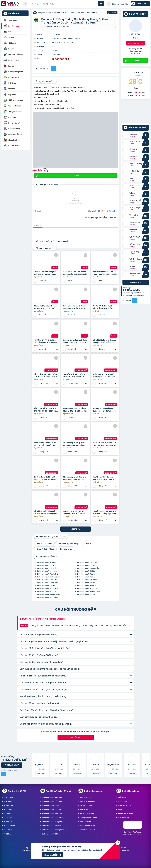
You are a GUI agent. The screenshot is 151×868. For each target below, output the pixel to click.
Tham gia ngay (136, 282)
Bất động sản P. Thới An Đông (49, 577)
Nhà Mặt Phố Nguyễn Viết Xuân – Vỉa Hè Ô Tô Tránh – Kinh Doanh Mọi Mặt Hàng (104, 410)
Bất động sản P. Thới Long (87, 577)
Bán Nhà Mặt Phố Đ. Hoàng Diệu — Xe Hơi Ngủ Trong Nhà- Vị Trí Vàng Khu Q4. (105, 478)
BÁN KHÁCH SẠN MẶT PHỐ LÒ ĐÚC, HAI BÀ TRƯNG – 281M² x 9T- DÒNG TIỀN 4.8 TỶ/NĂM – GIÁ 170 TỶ (46, 375)
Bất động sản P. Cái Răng (87, 565)
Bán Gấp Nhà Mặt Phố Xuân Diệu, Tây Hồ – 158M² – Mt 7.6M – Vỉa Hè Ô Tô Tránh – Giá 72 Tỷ (45, 444)
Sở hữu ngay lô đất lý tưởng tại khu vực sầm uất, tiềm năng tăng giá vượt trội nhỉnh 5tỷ (75, 444)
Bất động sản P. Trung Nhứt (48, 583)
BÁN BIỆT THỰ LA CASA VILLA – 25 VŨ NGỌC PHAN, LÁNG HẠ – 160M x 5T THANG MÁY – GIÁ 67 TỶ (105, 444)
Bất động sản (69, 13)
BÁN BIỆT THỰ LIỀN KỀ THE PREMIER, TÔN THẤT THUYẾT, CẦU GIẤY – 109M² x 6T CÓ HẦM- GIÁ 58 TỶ (75, 512)
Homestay (84, 809)
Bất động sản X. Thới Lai (47, 591)
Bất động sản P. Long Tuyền (88, 568)
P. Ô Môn (7, 834)
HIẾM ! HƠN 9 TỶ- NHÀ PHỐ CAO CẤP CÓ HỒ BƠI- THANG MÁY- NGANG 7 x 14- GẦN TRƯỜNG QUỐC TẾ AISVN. (45, 341)
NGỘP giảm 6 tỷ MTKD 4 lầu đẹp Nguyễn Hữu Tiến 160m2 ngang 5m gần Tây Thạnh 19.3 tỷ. (105, 375)
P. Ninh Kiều (9, 797)
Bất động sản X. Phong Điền (48, 588)
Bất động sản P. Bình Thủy (87, 562)
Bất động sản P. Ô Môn (86, 571)
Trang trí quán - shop (88, 817)
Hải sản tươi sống (87, 813)
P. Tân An (8, 813)
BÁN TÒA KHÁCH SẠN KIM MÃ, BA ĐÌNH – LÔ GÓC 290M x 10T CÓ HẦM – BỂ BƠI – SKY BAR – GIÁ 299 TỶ (46, 410)
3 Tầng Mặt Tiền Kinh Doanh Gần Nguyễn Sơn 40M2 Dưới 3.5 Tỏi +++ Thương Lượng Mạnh (75, 273)
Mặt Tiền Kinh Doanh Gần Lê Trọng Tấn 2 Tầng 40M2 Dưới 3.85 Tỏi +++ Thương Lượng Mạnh (104, 273)
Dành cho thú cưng (88, 826)
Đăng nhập (112, 211)
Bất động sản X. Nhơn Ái (87, 585)
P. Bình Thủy (9, 805)
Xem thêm (75, 529)
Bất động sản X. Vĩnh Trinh (48, 597)
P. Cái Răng (8, 809)
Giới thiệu (122, 797)
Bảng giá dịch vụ (125, 805)
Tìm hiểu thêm (139, 295)
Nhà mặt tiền (92, 13)
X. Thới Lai (8, 822)
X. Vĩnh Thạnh (10, 826)
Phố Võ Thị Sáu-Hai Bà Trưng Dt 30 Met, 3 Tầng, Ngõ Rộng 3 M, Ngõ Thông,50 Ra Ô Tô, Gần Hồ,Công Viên (105, 512)
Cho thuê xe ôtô (86, 797)
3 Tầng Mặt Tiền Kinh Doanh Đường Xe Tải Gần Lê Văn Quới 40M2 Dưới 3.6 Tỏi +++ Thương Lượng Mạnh (75, 307)
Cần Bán (80, 13)
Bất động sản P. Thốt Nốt (47, 580)
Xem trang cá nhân (136, 43)
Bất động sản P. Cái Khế (47, 565)
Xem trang (41, 773)
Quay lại (112, 13)
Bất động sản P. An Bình (47, 562)
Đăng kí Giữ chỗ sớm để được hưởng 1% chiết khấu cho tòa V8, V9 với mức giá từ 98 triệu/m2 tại (75, 341)
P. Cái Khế (8, 817)
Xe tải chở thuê (86, 805)
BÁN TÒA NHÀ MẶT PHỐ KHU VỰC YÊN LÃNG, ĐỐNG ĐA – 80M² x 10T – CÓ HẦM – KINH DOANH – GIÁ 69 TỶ (75, 375)
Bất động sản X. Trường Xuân (49, 594)
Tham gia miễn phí (52, 855)
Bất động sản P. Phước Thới (48, 574)
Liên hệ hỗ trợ (123, 817)
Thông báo (122, 801)
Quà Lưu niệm (86, 822)
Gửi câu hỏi (76, 737)
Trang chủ (41, 13)
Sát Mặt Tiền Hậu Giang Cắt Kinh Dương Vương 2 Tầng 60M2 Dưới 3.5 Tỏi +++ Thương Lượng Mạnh (46, 273)
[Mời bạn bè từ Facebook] (135, 300)
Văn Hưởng (136, 34)
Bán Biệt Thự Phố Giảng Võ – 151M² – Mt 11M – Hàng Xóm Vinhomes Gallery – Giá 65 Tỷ (46, 512)
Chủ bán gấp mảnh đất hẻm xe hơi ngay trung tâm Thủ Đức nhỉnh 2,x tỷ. (74, 478)
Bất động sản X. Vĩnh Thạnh (88, 594)
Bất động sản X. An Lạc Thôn (88, 583)
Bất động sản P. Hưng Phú (47, 568)
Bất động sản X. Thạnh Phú (88, 588)
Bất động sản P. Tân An (86, 574)
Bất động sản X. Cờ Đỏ (46, 585)
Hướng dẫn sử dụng (126, 813)
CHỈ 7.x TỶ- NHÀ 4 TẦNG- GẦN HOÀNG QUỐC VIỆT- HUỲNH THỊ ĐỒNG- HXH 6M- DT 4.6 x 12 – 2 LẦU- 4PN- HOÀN (104, 307)
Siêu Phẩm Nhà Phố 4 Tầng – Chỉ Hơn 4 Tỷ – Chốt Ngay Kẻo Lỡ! (75, 410)
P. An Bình (8, 801)
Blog (120, 809)
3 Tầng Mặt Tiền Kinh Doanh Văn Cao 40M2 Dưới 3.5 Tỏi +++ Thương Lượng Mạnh (45, 307)
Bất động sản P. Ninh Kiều (47, 571)
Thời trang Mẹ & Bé (88, 830)
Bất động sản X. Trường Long (88, 591)
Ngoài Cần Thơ (54, 13)
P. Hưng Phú (9, 830)
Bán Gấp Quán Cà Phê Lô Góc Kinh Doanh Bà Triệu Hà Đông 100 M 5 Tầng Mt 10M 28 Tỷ (46, 478)
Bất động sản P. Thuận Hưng (88, 580)
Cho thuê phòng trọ (88, 801)
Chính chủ (56, 54)
